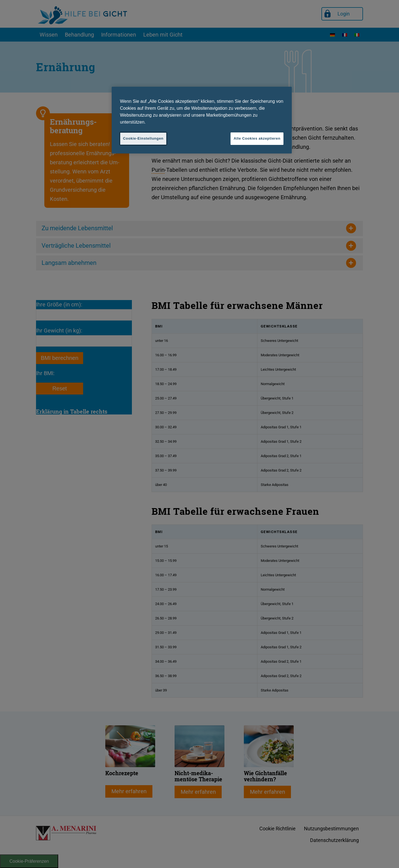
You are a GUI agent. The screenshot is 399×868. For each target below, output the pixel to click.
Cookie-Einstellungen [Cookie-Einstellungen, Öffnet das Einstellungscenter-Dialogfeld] (143, 138)
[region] (202, 120)
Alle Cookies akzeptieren (257, 138)
